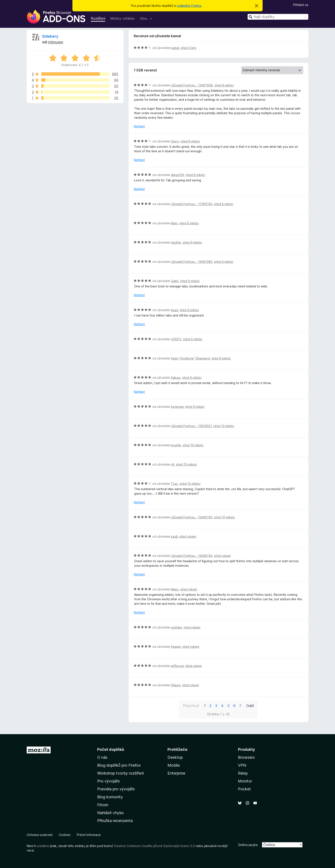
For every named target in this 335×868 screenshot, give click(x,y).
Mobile (174, 765)
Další (250, 706)
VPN (242, 765)
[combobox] (278, 17)
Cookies (65, 835)
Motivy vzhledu (122, 18)
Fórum (103, 805)
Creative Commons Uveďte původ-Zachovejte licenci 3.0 (154, 846)
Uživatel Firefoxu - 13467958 (192, 85)
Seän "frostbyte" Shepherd (190, 358)
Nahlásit (139, 126)
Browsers (246, 757)
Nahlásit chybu (110, 813)
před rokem (188, 536)
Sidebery (50, 36)
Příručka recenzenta (115, 821)
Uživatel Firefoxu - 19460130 (192, 517)
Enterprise (176, 773)
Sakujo (176, 378)
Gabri (175, 281)
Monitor (245, 781)
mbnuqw (56, 42)
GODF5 (176, 339)
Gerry (175, 141)
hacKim (176, 242)
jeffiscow (177, 666)
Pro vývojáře (108, 781)
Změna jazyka (248, 845)
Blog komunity (110, 797)
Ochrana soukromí (40, 835)
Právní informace (89, 835)
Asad (174, 310)
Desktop (175, 757)
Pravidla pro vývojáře (116, 789)
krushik (176, 445)
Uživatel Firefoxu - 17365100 (192, 204)
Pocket (244, 789)
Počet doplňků (111, 749)
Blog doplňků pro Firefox (119, 765)
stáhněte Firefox (189, 6)
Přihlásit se (301, 5)
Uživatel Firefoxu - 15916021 (191, 426)
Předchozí (191, 706)
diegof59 (178, 175)
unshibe (176, 627)
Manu (175, 589)
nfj (173, 464)
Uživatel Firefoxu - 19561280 (192, 262)
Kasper (176, 647)
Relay (243, 773)
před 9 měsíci (192, 242)
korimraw (177, 407)
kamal (175, 48)
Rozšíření (98, 18)
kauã (174, 536)
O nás (102, 757)
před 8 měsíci (224, 85)
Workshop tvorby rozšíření (120, 773)
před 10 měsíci (224, 426)
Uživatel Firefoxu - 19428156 (192, 556)
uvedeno (43, 846)
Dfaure (176, 685)
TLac (174, 484)
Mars (174, 223)
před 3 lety (189, 48)
